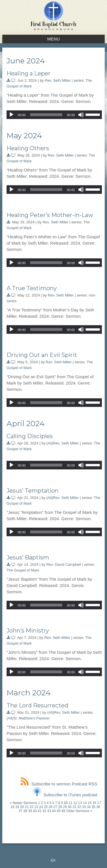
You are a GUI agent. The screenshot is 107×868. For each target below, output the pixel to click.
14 (85, 803)
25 (46, 807)
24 (41, 807)
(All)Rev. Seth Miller (63, 443)
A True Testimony (32, 288)
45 (59, 811)
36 (98, 807)
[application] (54, 115)
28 (60, 807)
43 (49, 811)
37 (20, 811)
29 (65, 807)
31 (74, 807)
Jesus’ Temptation (33, 491)
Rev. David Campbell (64, 564)
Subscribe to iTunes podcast (65, 795)
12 (75, 803)
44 (54, 811)
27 (55, 807)
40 (35, 811)
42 (44, 811)
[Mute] (81, 115)
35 (93, 807)
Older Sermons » (79, 811)
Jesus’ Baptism (28, 557)
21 (27, 807)
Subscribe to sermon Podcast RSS (59, 784)
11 (70, 803)
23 (36, 807)
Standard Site (53, 852)
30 (69, 807)
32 (79, 807)
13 (80, 803)
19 (17, 807)
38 (25, 811)
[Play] (11, 115)
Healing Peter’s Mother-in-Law (50, 215)
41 (40, 811)
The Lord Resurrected (37, 705)
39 (30, 811)
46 (63, 811)
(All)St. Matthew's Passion (28, 718)
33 (84, 807)
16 (94, 803)
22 (32, 807)
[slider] (46, 115)
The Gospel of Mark (23, 570)
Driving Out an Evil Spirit (42, 355)
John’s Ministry (28, 631)
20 (22, 807)
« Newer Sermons (23, 803)
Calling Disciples (30, 436)
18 (12, 807)
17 (99, 803)
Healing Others (28, 148)
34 (89, 807)
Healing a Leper (29, 73)
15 (89, 803)
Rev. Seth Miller (58, 80)
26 (51, 807)
